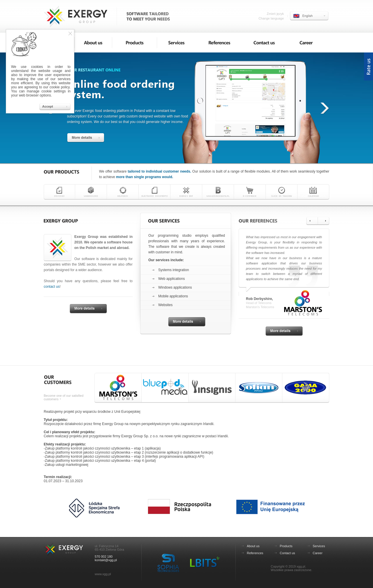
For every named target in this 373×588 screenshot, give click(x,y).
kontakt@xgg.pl (106, 560)
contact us (52, 287)
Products (286, 546)
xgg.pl (301, 566)
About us (253, 546)
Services (319, 546)
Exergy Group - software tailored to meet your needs (76, 15)
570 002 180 (104, 557)
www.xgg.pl (103, 574)
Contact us (287, 553)
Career (318, 553)
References (255, 553)
